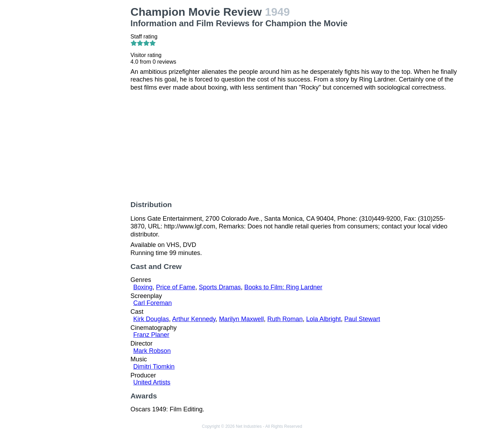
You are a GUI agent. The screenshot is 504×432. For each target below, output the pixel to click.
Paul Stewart (362, 319)
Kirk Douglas (151, 319)
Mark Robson (152, 351)
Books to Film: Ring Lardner (283, 287)
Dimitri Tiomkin (154, 367)
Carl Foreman (153, 303)
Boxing (143, 287)
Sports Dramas (220, 287)
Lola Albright (324, 319)
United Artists (152, 382)
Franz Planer (151, 335)
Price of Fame (176, 287)
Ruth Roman (285, 319)
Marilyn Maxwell (241, 319)
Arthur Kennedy (194, 319)
